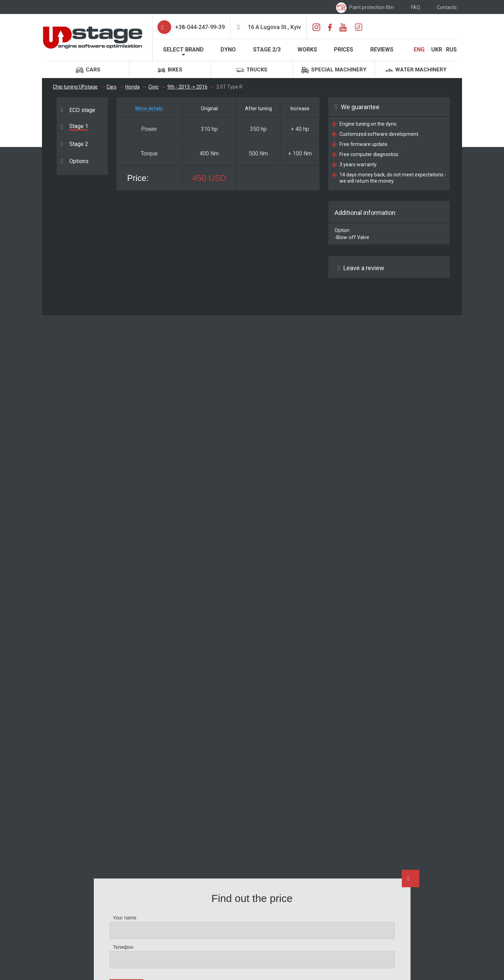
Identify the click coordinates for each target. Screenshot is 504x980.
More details (149, 108)
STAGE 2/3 (267, 50)
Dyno (228, 50)
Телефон (123, 947)
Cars (88, 70)
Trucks (252, 70)
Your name (125, 918)
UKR (437, 50)
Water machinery (416, 70)
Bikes (170, 70)
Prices (344, 50)
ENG (419, 50)
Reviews (382, 50)
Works (307, 50)
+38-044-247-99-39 (200, 27)
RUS (451, 50)
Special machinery (334, 70)
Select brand (183, 50)
